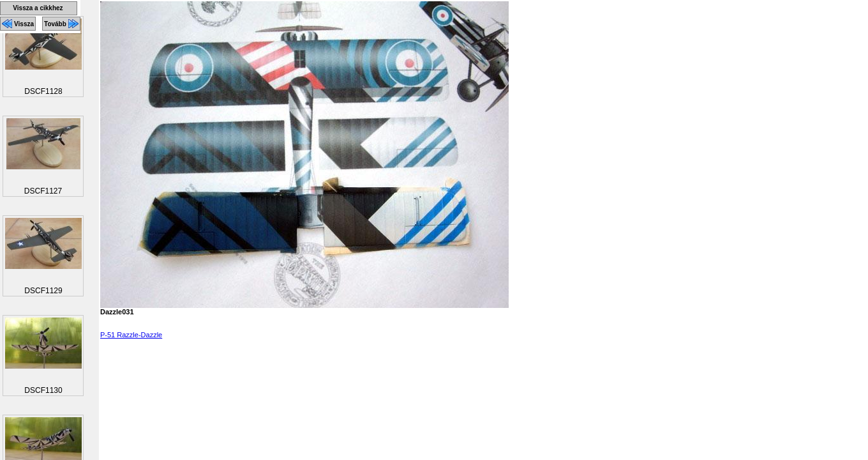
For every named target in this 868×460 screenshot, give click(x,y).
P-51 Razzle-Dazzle (131, 335)
